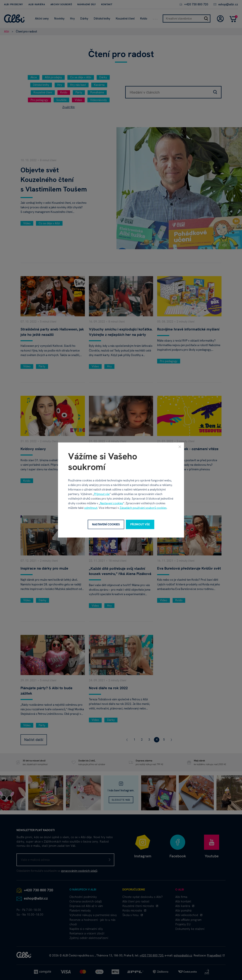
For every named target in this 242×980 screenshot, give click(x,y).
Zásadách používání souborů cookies (143, 508)
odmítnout (91, 508)
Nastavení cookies (112, 503)
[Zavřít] (180, 447)
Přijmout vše (102, 494)
